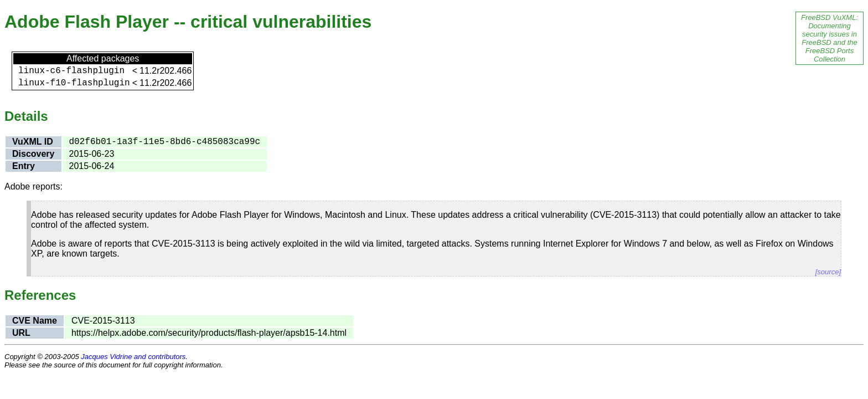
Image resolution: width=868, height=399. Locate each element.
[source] (828, 272)
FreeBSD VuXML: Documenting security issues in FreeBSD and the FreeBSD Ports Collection (830, 38)
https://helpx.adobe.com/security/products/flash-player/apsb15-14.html (209, 333)
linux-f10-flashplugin (74, 83)
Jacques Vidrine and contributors (133, 357)
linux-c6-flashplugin (71, 71)
